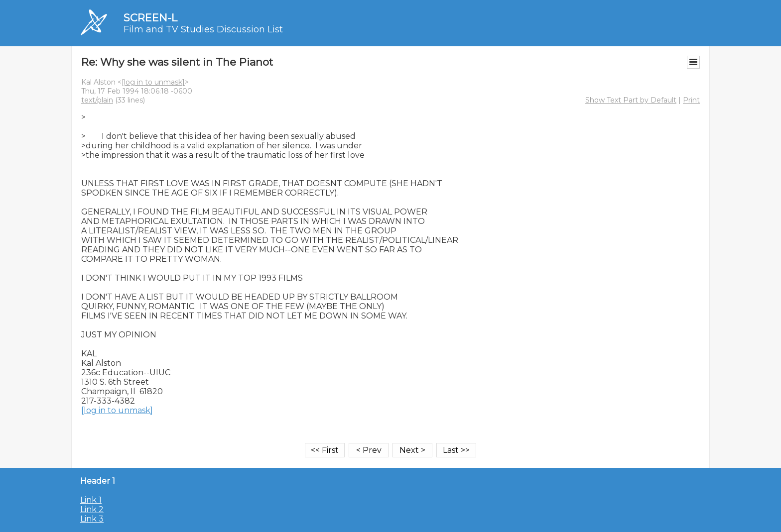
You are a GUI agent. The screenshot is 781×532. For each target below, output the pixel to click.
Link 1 (91, 500)
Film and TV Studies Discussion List (203, 29)
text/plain (97, 100)
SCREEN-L (150, 18)
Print (691, 100)
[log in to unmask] (153, 82)
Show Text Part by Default (631, 100)
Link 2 (92, 509)
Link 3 (92, 519)
